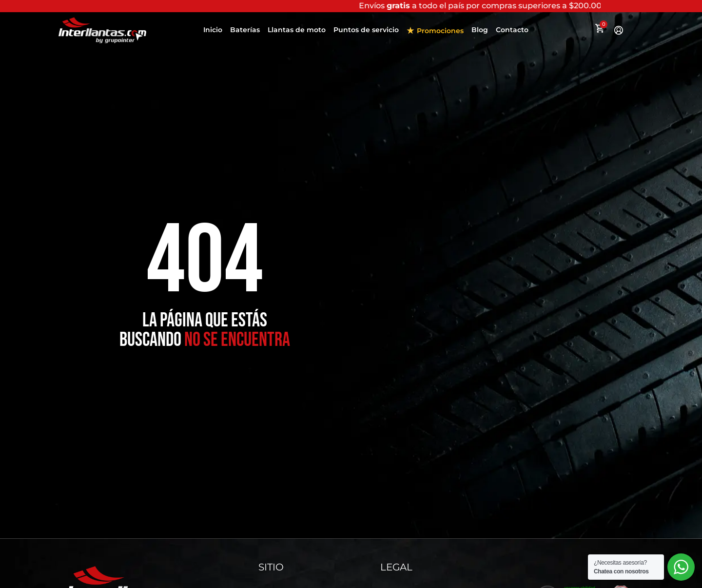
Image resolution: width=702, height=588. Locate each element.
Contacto (512, 33)
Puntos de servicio (366, 33)
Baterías (245, 33)
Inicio (213, 33)
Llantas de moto (297, 33)
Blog (480, 33)
